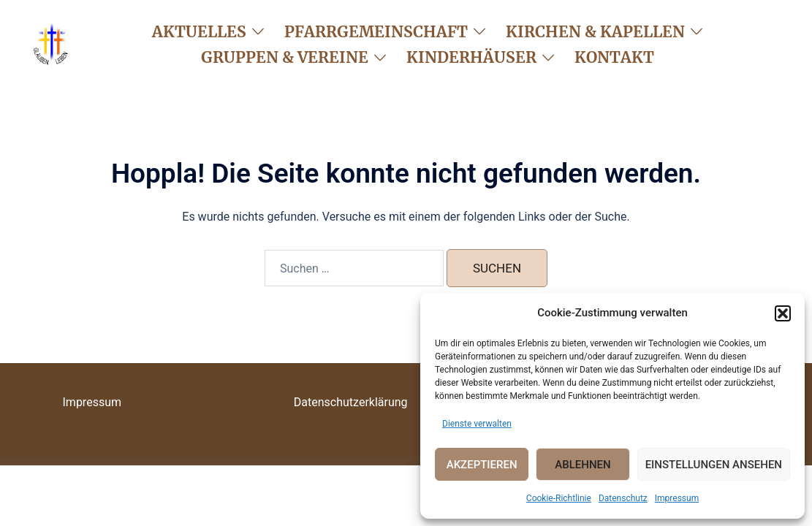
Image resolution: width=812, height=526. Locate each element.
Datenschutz (623, 498)
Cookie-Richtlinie (559, 498)
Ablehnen (583, 465)
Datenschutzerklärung (351, 402)
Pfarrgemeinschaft (376, 32)
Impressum (677, 498)
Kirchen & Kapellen (595, 32)
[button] (783, 313)
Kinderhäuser (471, 57)
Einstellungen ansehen (714, 465)
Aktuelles (199, 32)
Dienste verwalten (477, 424)
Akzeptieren (482, 465)
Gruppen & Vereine (285, 57)
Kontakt (614, 57)
